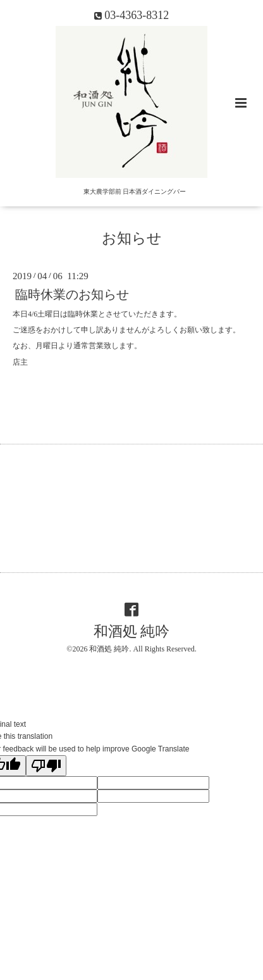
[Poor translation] (46, 766)
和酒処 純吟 (132, 631)
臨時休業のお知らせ (72, 295)
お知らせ (132, 238)
